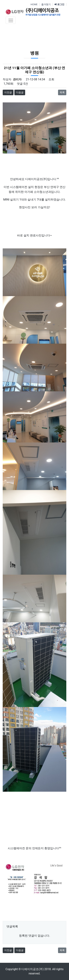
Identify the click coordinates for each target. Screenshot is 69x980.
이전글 (8, 92)
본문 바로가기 (0, 0)
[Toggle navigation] (11, 20)
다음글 (20, 92)
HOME (34, 4)
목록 (62, 92)
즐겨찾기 (46, 4)
